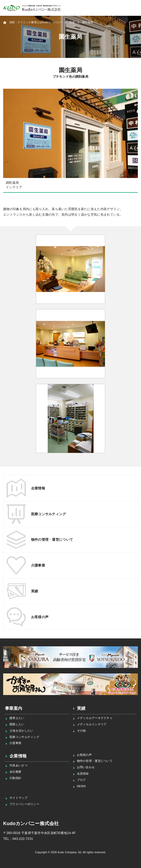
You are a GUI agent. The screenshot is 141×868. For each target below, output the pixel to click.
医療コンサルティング (24, 737)
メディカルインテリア (92, 724)
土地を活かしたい (21, 731)
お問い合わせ (86, 767)
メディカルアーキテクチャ (95, 718)
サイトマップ (18, 798)
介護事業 (15, 743)
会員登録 (83, 773)
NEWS (81, 786)
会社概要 (15, 772)
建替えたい (17, 718)
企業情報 (18, 756)
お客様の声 (84, 755)
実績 (81, 708)
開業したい (17, 724)
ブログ (81, 780)
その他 (81, 731)
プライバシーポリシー (24, 804)
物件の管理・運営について (95, 761)
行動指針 (15, 778)
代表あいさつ (18, 765)
